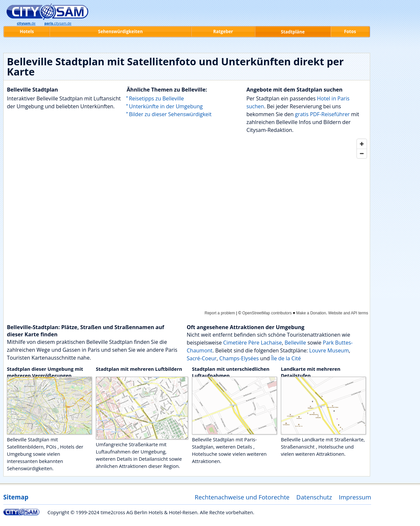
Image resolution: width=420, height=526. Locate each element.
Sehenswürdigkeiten (120, 32)
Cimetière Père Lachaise (252, 343)
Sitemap (16, 497)
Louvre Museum (329, 350)
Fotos (350, 32)
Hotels (27, 32)
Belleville (295, 343)
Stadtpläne (293, 32)
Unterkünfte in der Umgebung (166, 106)
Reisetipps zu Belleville (157, 98)
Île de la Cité (286, 358)
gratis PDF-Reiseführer (322, 114)
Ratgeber (223, 32)
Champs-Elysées (239, 358)
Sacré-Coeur (202, 358)
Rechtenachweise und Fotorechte (242, 497)
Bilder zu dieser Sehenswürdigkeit (170, 114)
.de (26, 23)
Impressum (355, 497)
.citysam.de (58, 23)
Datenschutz (314, 497)
